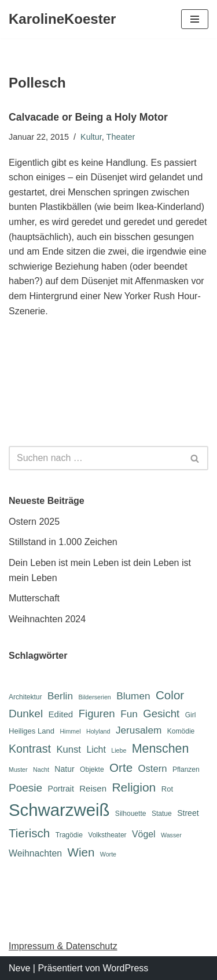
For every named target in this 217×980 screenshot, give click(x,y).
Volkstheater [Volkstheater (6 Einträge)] (107, 835)
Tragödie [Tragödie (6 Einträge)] (69, 835)
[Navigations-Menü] (195, 19)
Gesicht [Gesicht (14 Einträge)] (161, 714)
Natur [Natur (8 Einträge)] (64, 769)
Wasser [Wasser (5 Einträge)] (171, 835)
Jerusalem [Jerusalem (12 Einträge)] (139, 730)
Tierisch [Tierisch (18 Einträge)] (29, 833)
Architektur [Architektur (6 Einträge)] (25, 697)
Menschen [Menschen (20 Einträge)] (161, 749)
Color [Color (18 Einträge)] (170, 695)
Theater (121, 137)
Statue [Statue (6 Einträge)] (162, 814)
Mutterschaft (34, 598)
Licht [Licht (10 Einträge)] (96, 749)
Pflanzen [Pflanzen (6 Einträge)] (186, 770)
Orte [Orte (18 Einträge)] (121, 767)
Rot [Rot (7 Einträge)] (167, 789)
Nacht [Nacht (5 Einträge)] (41, 770)
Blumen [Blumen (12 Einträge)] (133, 696)
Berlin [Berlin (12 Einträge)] (60, 696)
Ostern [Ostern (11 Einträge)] (153, 769)
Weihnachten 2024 (47, 619)
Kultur (91, 137)
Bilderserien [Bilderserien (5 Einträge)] (94, 697)
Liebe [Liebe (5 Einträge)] (119, 750)
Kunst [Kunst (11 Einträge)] (68, 749)
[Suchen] (95, 458)
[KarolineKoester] (62, 19)
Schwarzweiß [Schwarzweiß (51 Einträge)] (59, 810)
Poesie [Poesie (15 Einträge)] (25, 788)
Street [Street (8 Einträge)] (188, 813)
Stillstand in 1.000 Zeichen (63, 542)
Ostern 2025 (34, 522)
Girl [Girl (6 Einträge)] (191, 715)
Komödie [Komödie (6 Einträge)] (181, 731)
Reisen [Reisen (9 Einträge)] (93, 788)
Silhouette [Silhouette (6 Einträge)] (131, 814)
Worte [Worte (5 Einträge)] (108, 854)
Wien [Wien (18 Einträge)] (81, 852)
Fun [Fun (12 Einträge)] (129, 714)
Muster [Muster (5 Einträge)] (18, 770)
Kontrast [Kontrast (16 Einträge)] (30, 749)
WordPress (125, 968)
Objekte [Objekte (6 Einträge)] (92, 770)
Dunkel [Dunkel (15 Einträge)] (26, 714)
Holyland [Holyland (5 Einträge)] (98, 731)
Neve (19, 968)
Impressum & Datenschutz (63, 946)
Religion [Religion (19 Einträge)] (134, 787)
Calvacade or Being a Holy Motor (88, 117)
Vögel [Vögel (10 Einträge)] (144, 834)
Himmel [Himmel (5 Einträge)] (70, 731)
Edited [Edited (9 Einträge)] (61, 714)
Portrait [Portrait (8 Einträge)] (61, 789)
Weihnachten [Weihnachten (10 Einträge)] (35, 853)
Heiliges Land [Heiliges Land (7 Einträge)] (32, 731)
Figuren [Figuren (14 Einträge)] (97, 714)
